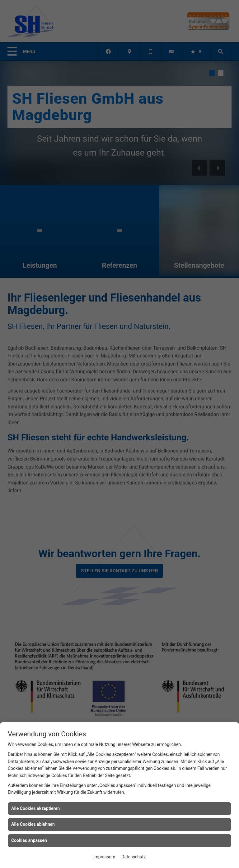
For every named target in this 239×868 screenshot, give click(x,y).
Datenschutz (134, 857)
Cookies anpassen (29, 840)
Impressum (104, 857)
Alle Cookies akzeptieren (35, 808)
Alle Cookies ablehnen (33, 824)
